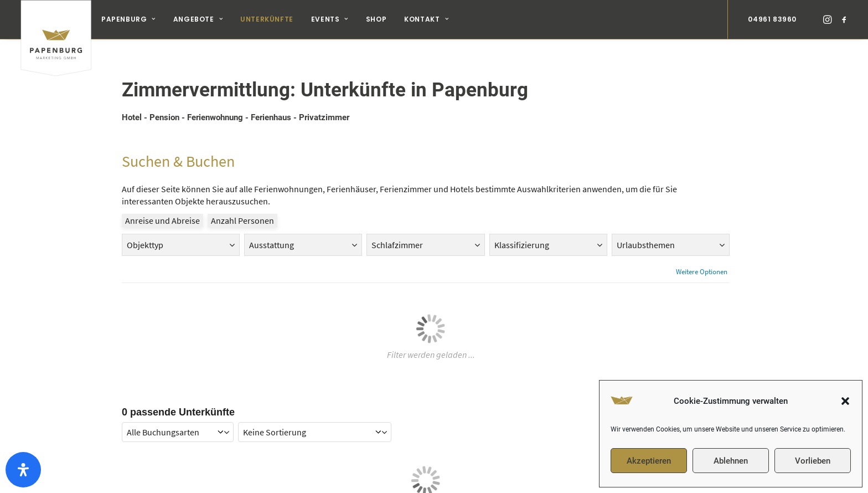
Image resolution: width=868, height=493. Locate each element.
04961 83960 (772, 19)
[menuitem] (128, 19)
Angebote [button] (198, 19)
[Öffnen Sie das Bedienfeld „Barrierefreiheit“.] (23, 470)
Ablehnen (731, 461)
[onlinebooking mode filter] (178, 422)
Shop (376, 19)
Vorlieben (813, 461)
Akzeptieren (649, 461)
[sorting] (315, 422)
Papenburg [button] (128, 19)
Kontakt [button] (426, 19)
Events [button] (330, 19)
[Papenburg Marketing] (56, 19)
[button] (845, 401)
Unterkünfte (267, 19)
